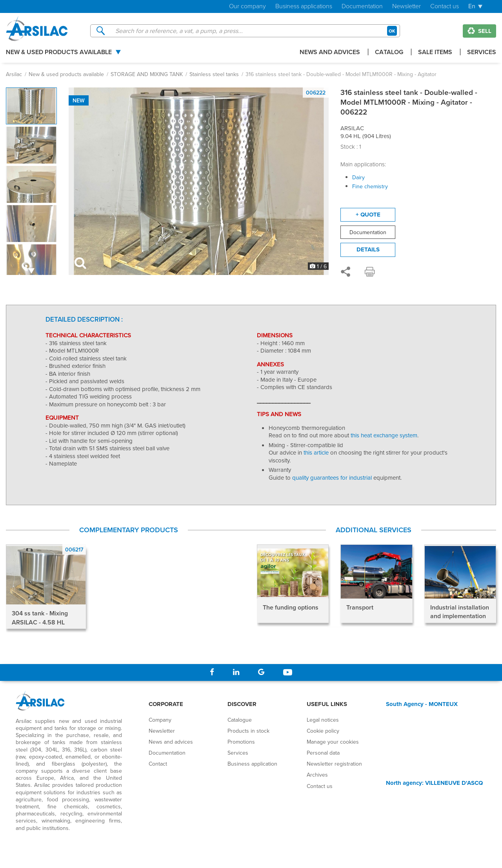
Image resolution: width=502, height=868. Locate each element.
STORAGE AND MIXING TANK (147, 74)
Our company (247, 6)
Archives (317, 775)
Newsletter (407, 6)
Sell (479, 31)
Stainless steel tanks (214, 74)
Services (482, 53)
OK (392, 31)
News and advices (330, 53)
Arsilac (14, 74)
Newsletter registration (334, 764)
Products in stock (248, 731)
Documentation (362, 6)
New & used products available (59, 53)
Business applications (304, 6)
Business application (252, 764)
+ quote (368, 215)
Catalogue (240, 720)
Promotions (241, 742)
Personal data (323, 753)
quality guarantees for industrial (333, 478)
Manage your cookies (333, 742)
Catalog (389, 53)
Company (160, 720)
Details (368, 249)
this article (316, 452)
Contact (158, 764)
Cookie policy (323, 731)
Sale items (435, 53)
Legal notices (323, 720)
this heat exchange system (384, 435)
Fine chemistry (370, 186)
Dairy (358, 177)
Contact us (445, 6)
